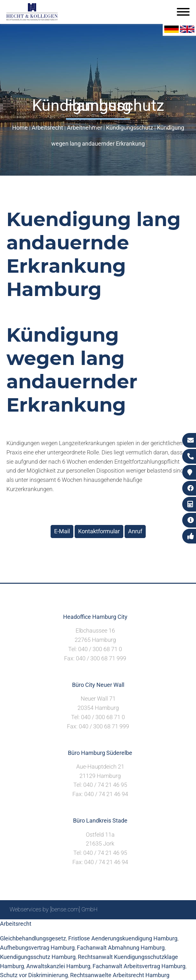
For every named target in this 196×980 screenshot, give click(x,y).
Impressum (112, 927)
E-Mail (62, 531)
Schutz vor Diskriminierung (34, 975)
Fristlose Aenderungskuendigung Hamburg (123, 938)
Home (20, 128)
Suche (86, 927)
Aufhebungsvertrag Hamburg (37, 948)
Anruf (135, 531)
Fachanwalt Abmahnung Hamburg (121, 948)
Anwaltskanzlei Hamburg (58, 966)
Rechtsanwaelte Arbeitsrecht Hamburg (120, 975)
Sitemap (64, 927)
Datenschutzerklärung (159, 927)
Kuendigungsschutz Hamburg (38, 957)
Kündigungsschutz (130, 128)
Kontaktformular (99, 531)
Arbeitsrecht (47, 128)
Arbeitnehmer (85, 128)
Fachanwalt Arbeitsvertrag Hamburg (139, 966)
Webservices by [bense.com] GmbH (54, 909)
